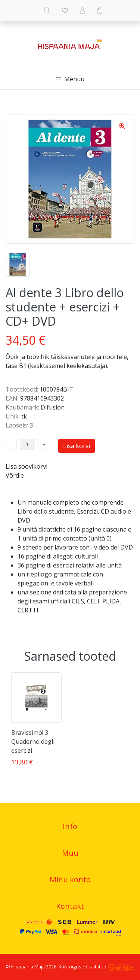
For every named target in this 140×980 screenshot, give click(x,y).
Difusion (53, 407)
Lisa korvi (77, 446)
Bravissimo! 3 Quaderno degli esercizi (33, 742)
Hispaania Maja (28, 967)
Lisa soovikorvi (27, 466)
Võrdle (15, 475)
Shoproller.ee (121, 967)
